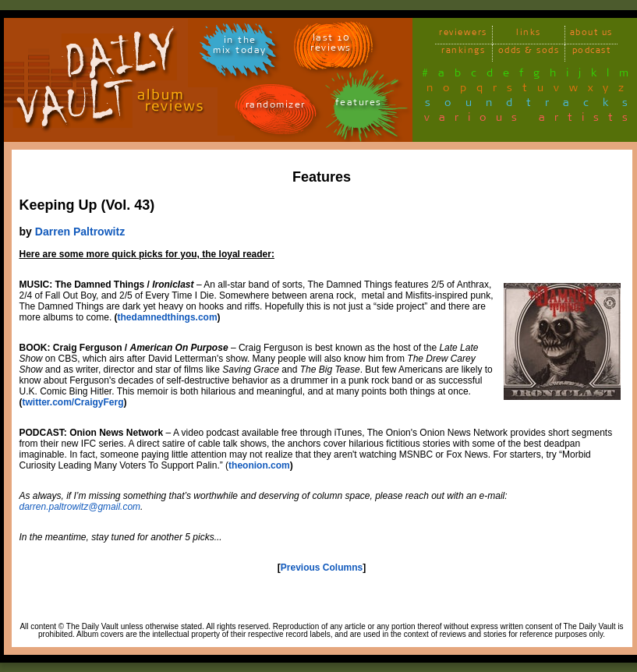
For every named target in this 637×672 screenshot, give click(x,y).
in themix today (240, 48)
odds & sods (529, 53)
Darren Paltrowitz (80, 232)
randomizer (276, 107)
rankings (463, 53)
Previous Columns (322, 568)
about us (591, 35)
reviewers (463, 35)
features (359, 105)
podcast (592, 53)
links (529, 35)
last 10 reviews (331, 45)
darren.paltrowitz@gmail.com (80, 507)
